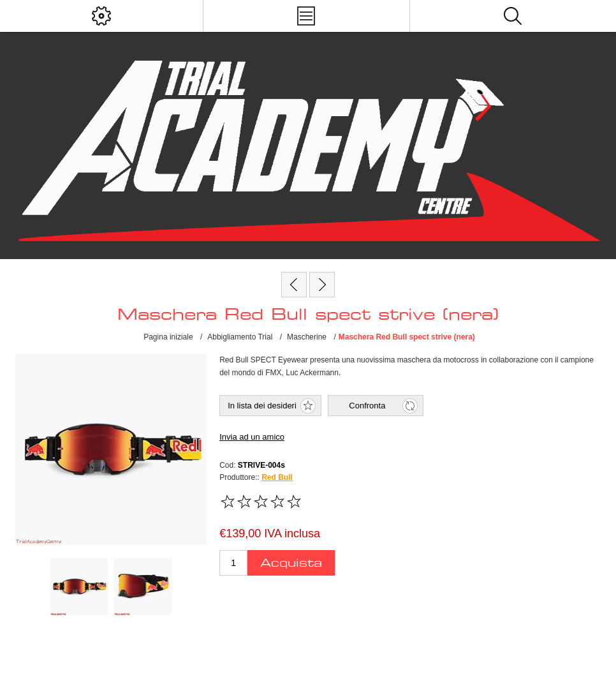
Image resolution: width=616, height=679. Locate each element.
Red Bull (277, 477)
